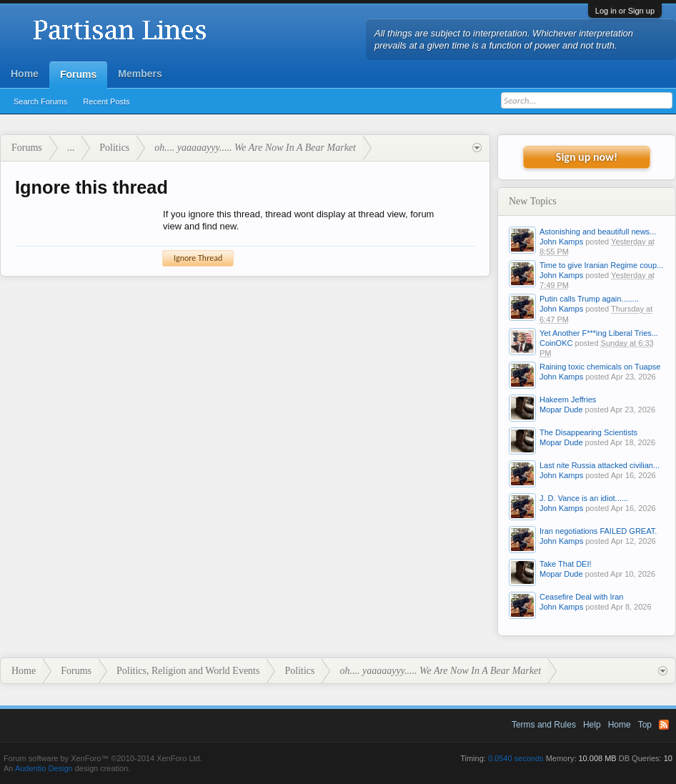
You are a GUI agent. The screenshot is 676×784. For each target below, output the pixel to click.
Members (140, 74)
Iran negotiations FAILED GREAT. (598, 531)
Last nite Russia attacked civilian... (600, 465)
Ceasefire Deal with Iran (581, 597)
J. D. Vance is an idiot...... (584, 498)
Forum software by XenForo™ (103, 758)
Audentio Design (44, 768)
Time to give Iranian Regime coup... (601, 265)
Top (645, 725)
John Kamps (561, 242)
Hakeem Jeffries (568, 400)
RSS (664, 725)
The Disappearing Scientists (588, 432)
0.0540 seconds (516, 758)
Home (25, 74)
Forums (78, 74)
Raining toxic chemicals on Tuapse (600, 367)
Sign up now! (587, 157)
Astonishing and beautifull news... (598, 232)
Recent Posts (106, 101)
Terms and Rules (544, 725)
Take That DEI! (566, 564)
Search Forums (40, 101)
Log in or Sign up (625, 11)
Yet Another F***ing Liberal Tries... (599, 333)
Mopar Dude (561, 410)
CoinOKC (556, 343)
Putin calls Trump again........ (589, 299)
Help (592, 725)
